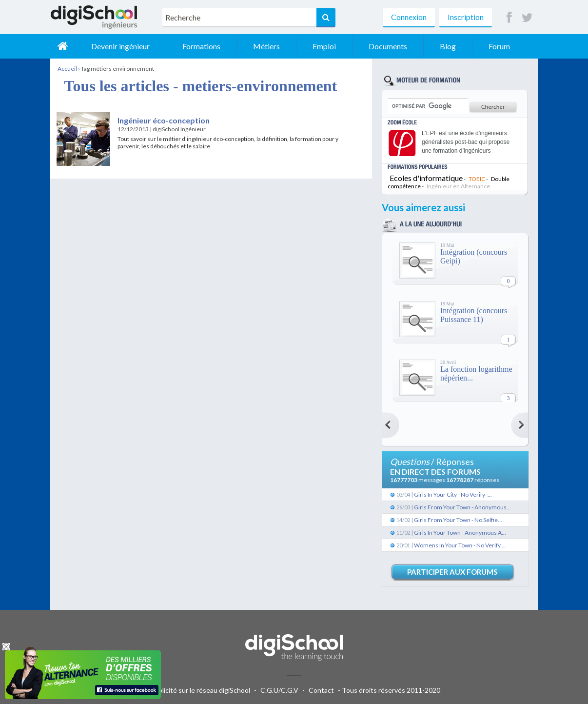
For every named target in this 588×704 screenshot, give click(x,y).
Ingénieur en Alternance (458, 186)
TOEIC (477, 179)
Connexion (409, 17)
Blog (448, 46)
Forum (499, 46)
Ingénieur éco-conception (164, 120)
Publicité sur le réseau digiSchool (200, 690)
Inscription (466, 17)
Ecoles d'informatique (426, 178)
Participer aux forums (452, 572)
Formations (201, 46)
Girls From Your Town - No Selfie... (458, 520)
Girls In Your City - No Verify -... (453, 494)
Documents (388, 46)
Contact (321, 690)
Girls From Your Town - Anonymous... (462, 507)
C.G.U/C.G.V (279, 690)
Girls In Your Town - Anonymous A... (460, 533)
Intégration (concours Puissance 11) (474, 315)
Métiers (266, 46)
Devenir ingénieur (120, 46)
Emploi (324, 46)
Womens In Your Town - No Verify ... (460, 545)
